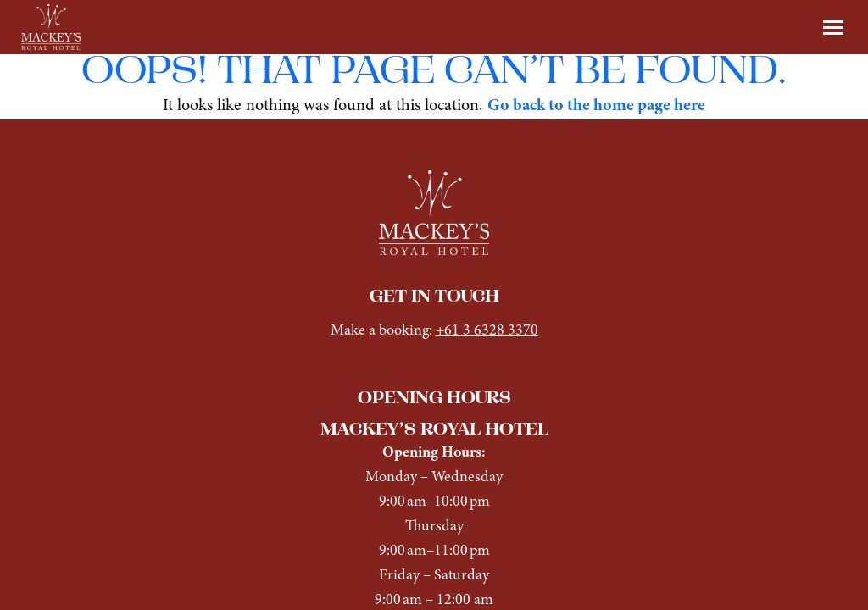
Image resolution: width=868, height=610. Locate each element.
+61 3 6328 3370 (487, 331)
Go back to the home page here (596, 106)
